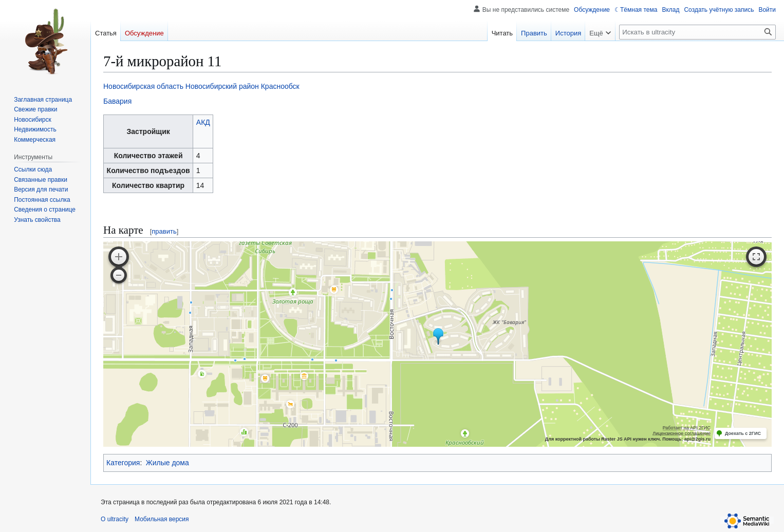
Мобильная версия (162, 519)
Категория (123, 463)
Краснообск (280, 86)
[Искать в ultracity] (697, 32)
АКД (203, 122)
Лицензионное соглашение (682, 433)
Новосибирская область (143, 86)
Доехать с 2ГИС (743, 433)
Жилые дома (167, 463)
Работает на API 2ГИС (687, 428)
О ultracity (115, 519)
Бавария (117, 101)
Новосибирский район (222, 86)
